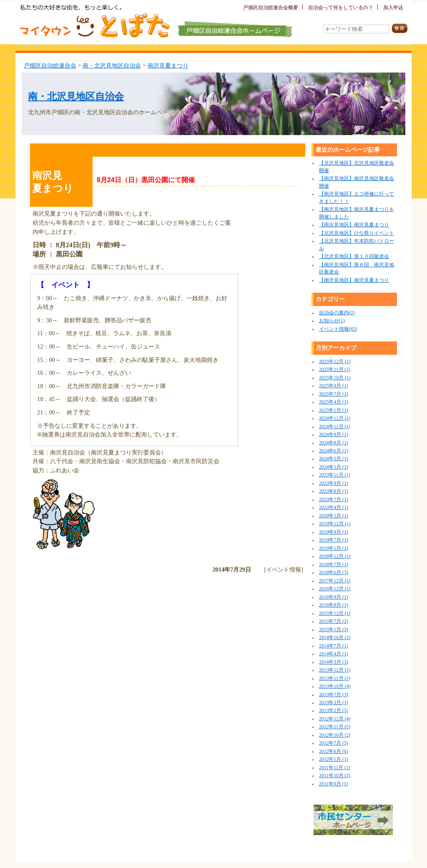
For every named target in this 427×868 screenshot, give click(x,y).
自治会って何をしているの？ (341, 8)
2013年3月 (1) (334, 703)
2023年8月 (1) (334, 491)
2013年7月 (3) (334, 695)
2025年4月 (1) (334, 402)
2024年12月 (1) (335, 418)
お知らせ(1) (332, 321)
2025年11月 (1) (335, 370)
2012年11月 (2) (335, 727)
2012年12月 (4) (335, 719)
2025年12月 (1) (335, 362)
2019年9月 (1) (334, 532)
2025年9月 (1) (334, 386)
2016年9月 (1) (334, 597)
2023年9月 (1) (334, 483)
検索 (400, 29)
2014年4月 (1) (334, 654)
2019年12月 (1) (335, 524)
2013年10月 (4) (335, 686)
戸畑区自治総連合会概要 (271, 8)
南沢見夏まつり (168, 65)
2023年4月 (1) (334, 508)
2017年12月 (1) (335, 581)
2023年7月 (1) (334, 500)
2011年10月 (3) (335, 776)
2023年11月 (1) (335, 475)
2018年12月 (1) (335, 556)
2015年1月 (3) (334, 630)
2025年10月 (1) (335, 378)
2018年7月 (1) (334, 565)
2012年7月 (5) (334, 743)
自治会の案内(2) (337, 313)
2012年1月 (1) (334, 759)
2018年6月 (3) (334, 573)
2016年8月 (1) (334, 605)
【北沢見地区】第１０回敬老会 (354, 257)
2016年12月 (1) (335, 589)
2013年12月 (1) (335, 670)
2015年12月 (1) (335, 613)
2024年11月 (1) (335, 427)
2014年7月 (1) (334, 646)
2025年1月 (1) (334, 410)
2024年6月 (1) (334, 451)
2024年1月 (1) (334, 467)
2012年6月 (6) (334, 751)
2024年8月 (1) (334, 443)
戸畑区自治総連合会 (50, 65)
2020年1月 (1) (334, 516)
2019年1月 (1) (334, 548)
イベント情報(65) (338, 329)
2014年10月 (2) (335, 638)
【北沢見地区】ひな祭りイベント (357, 233)
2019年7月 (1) (334, 540)
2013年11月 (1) (335, 679)
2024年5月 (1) (334, 459)
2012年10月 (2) (335, 735)
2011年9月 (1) (333, 784)
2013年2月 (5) (334, 711)
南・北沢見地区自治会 (112, 65)
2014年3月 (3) (334, 662)
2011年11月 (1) (335, 768)
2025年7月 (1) (334, 394)
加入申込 (393, 8)
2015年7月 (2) (334, 621)
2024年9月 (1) (334, 435)
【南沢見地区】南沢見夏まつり (354, 225)
